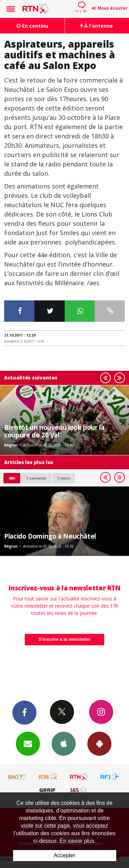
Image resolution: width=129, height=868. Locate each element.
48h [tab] (12, 478)
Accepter (64, 855)
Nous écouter (113, 8)
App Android (99, 743)
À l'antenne (97, 26)
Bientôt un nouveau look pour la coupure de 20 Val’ (54, 431)
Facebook (24, 712)
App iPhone (64, 743)
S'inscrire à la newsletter (65, 639)
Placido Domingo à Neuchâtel (50, 536)
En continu (32, 26)
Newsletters (28, 743)
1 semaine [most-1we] (36, 478)
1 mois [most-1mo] (63, 478)
